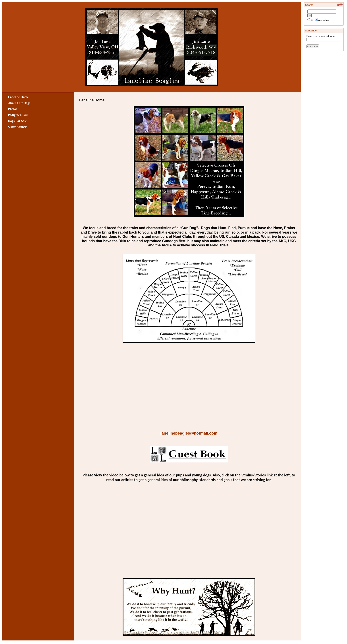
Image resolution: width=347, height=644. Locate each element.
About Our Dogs (19, 103)
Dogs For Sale (17, 121)
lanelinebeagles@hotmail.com (189, 433)
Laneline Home (18, 97)
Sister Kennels (18, 127)
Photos (13, 109)
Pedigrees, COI (18, 115)
